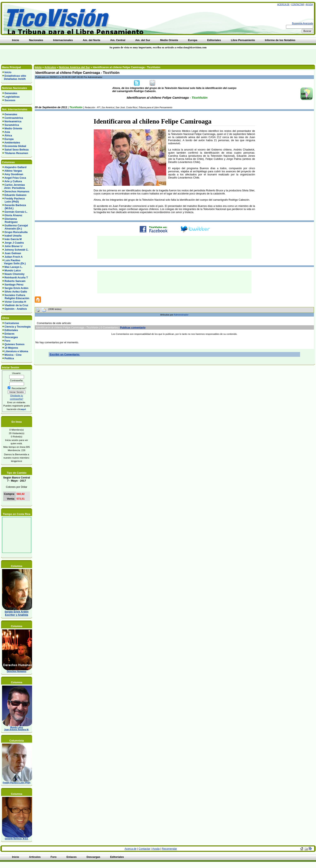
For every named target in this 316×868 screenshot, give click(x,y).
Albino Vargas (13, 171)
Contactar (298, 4)
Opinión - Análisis (16, 309)
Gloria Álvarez (13, 215)
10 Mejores (11, 348)
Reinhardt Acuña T (16, 277)
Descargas (11, 337)
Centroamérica (14, 118)
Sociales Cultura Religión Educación (16, 297)
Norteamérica (13, 121)
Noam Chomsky (15, 274)
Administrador (181, 315)
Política (9, 358)
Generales (11, 93)
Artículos (50, 67)
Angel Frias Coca (15, 178)
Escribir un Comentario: (65, 354)
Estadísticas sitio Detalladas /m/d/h (14, 77)
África (8, 135)
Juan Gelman (13, 253)
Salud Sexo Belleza (17, 150)
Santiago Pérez (14, 285)
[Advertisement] (76, 56)
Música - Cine (13, 355)
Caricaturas (12, 323)
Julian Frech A (14, 257)
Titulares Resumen (16, 153)
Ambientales (12, 143)
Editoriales (11, 330)
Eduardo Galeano (16, 195)
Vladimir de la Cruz (16, 305)
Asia (7, 132)
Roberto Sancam (15, 281)
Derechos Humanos (17, 191)
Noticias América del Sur (74, 67)
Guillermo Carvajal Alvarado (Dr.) (15, 227)
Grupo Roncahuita (16, 232)
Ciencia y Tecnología (18, 327)
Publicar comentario (133, 327)
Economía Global (15, 146)
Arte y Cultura (13, 181)
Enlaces (10, 334)
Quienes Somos (15, 344)
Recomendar (169, 849)
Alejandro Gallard (15, 167)
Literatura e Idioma (16, 351)
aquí (23, 409)
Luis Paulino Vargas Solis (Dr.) (14, 262)
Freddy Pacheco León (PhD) (14, 200)
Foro (7, 341)
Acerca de (283, 4)
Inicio (8, 72)
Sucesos (10, 100)
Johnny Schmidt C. (17, 250)
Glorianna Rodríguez (10, 220)
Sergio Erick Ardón (16, 288)
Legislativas (12, 97)
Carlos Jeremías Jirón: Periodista (14, 186)
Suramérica (12, 125)
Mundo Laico (13, 270)
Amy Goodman (14, 174)
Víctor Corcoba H (15, 302)
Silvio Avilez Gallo (16, 292)
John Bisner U (14, 246)
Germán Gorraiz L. (16, 212)
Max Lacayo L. (14, 267)
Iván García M (13, 239)
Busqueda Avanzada (303, 23)
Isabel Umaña (13, 236)
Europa (9, 139)
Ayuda (309, 4)
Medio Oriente (13, 128)
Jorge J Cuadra (14, 243)
